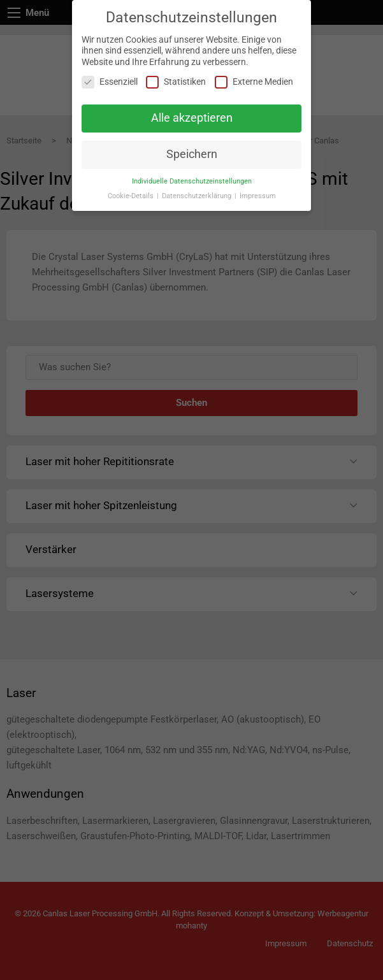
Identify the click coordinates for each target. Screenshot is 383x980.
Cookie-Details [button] (132, 196)
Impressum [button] (258, 196)
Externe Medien (254, 82)
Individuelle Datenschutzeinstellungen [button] (192, 181)
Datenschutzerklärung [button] (198, 196)
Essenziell (110, 82)
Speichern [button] (192, 154)
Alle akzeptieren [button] (192, 118)
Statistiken (176, 82)
